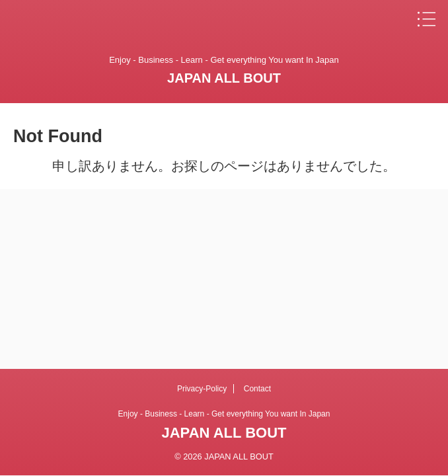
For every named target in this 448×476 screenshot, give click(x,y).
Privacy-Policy (202, 389)
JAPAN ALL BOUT (224, 78)
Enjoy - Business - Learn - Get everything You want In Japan (224, 414)
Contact (257, 389)
